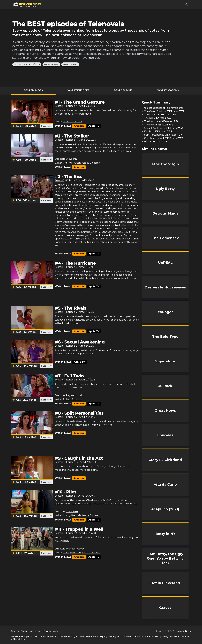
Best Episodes (33, 90)
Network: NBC (51, 64)
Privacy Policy (51, 631)
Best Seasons (123, 90)
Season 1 (60, 106)
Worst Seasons (168, 90)
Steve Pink (72, 159)
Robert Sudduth (72, 399)
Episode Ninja (183, 631)
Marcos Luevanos (73, 122)
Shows (15, 631)
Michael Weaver (75, 549)
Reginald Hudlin (75, 395)
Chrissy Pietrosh (72, 163)
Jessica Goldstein (91, 163)
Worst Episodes (78, 90)
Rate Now (46, 126)
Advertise (35, 631)
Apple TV (94, 126)
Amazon (79, 126)
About (24, 631)
